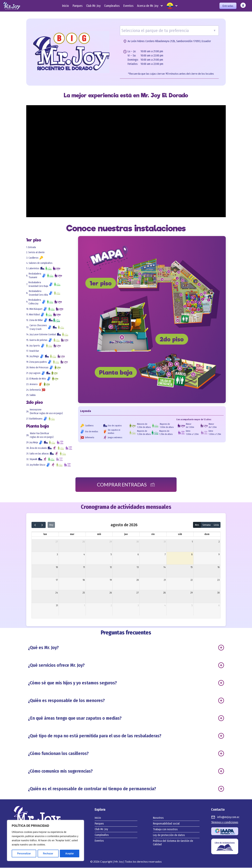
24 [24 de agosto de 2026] (57, 593)
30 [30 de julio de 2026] (138, 542)
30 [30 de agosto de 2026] (218, 593)
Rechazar (48, 853)
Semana (206, 525)
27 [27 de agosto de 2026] (138, 593)
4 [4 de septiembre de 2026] (165, 606)
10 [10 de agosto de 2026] (57, 567)
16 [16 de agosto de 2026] (219, 567)
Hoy (51, 525)
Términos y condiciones (225, 823)
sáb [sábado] (180, 534)
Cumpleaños (112, 6)
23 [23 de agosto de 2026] (218, 580)
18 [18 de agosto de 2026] (84, 580)
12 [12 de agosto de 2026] (111, 567)
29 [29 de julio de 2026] (111, 542)
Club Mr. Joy (93, 6)
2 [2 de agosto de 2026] (219, 542)
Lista (216, 525)
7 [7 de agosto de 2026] (165, 555)
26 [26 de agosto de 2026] (111, 593)
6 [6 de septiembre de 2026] (219, 606)
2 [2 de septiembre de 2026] (111, 606)
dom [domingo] (207, 534)
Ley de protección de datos (169, 835)
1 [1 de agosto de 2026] (192, 542)
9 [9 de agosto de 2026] (219, 555)
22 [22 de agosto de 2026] (192, 580)
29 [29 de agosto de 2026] (192, 593)
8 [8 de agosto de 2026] (192, 555)
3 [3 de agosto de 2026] (57, 555)
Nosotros (158, 818)
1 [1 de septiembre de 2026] (84, 606)
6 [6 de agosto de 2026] (138, 555)
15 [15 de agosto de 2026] (192, 567)
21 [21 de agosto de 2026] (165, 580)
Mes (197, 525)
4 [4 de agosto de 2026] (84, 555)
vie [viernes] (153, 534)
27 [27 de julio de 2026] (57, 542)
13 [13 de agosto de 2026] (138, 567)
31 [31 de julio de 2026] (165, 542)
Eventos (128, 6)
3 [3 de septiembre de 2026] (138, 606)
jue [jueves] (126, 534)
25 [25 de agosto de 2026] (84, 593)
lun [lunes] (45, 534)
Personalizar (24, 853)
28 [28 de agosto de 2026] (164, 593)
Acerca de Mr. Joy (150, 6)
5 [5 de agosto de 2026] (111, 555)
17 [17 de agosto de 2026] (57, 580)
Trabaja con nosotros (165, 830)
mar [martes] (72, 534)
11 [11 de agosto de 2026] (84, 567)
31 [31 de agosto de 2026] (57, 606)
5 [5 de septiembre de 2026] (192, 606)
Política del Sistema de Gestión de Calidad (173, 843)
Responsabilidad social (166, 824)
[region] (45, 841)
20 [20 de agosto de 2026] (138, 580)
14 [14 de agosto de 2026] (165, 567)
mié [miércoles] (99, 534)
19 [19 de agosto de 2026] (111, 580)
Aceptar (70, 853)
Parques (78, 6)
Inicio (65, 6)
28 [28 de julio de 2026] (84, 542)
